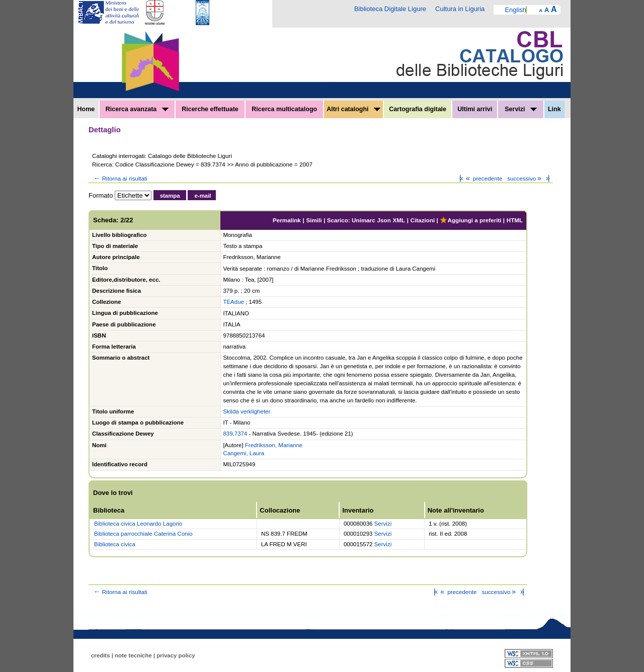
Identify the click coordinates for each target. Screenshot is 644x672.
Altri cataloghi (353, 109)
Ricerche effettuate (210, 109)
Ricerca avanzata (137, 109)
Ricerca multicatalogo (284, 109)
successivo (525, 178)
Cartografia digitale (418, 109)
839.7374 (235, 434)
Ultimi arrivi (475, 109)
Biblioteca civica (115, 544)
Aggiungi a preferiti (470, 220)
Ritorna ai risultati (120, 178)
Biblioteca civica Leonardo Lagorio (138, 524)
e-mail (203, 196)
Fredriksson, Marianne (274, 445)
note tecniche (133, 655)
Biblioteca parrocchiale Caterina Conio (143, 534)
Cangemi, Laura (244, 453)
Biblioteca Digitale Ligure (390, 9)
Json (384, 220)
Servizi (521, 109)
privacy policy (176, 655)
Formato (101, 195)
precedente (483, 178)
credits (101, 655)
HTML (515, 220)
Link (554, 109)
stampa (170, 196)
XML (399, 220)
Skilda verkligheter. (247, 411)
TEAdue (233, 302)
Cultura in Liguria (460, 9)
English (515, 10)
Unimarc (364, 220)
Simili (314, 220)
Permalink (287, 220)
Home (86, 109)
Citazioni (423, 220)
